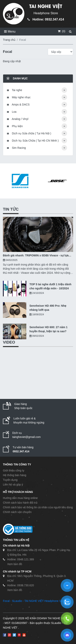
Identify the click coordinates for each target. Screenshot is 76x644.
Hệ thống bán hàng (15, 475)
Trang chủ (9, 40)
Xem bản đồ (15, 564)
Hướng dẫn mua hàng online (20, 498)
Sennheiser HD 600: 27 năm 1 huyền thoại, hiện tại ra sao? (48, 329)
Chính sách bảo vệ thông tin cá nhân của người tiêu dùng (38, 507)
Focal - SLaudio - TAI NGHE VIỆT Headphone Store (34, 601)
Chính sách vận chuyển (17, 512)
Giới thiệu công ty (14, 470)
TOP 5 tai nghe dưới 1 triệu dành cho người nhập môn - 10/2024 (50, 286)
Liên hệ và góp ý (13, 485)
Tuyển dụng (10, 480)
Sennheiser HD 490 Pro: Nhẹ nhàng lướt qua (48, 308)
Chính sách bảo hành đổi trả (20, 503)
